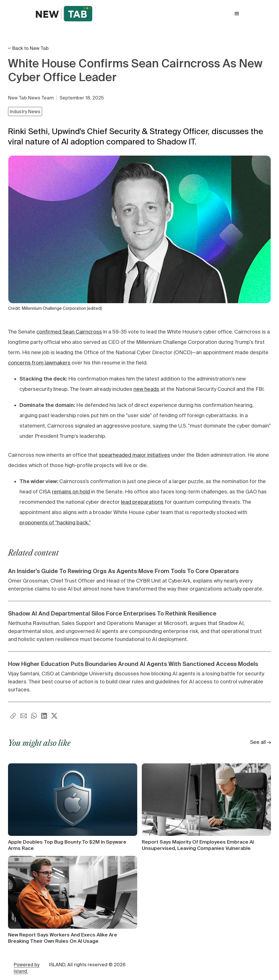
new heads (146, 389)
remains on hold (71, 492)
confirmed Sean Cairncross (69, 332)
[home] (64, 14)
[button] (237, 14)
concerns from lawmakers (39, 363)
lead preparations (142, 502)
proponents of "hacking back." (55, 523)
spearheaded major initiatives (134, 455)
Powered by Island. (26, 968)
